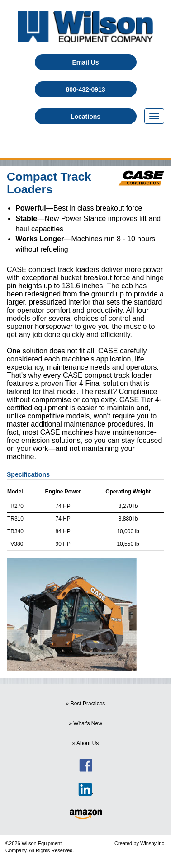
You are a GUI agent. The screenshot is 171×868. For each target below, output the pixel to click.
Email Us (85, 62)
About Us (88, 743)
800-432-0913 (85, 89)
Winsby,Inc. (153, 843)
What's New (88, 723)
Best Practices (88, 704)
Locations (85, 117)
